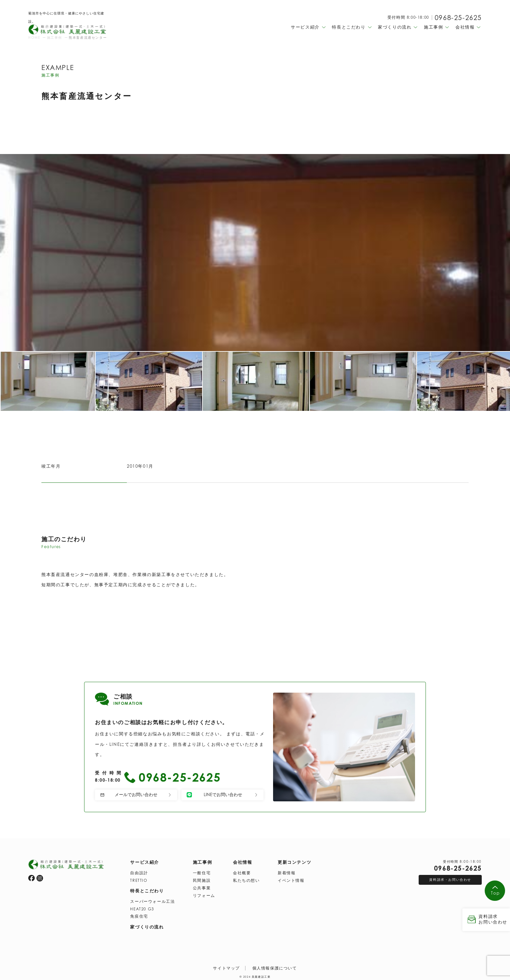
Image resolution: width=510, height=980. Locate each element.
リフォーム (204, 894)
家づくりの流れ (147, 925)
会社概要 (242, 872)
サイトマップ (226, 967)
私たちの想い (246, 879)
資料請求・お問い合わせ (450, 878)
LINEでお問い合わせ (222, 795)
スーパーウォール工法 (152, 900)
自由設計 (139, 872)
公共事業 (202, 887)
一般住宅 (202, 872)
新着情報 (287, 872)
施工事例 (202, 861)
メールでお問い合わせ (136, 794)
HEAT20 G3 (142, 908)
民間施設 (202, 879)
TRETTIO (139, 879)
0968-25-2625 (458, 18)
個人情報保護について (275, 967)
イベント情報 (291, 879)
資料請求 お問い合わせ (486, 919)
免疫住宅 (139, 915)
